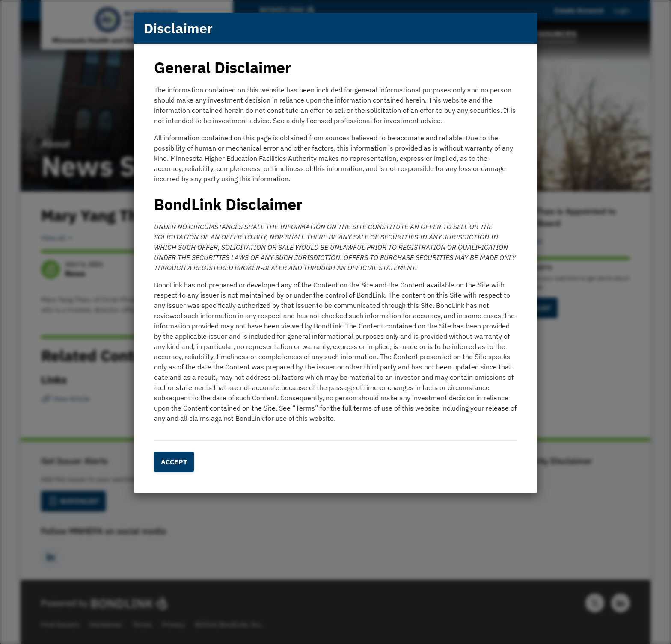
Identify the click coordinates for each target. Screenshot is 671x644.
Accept (174, 462)
